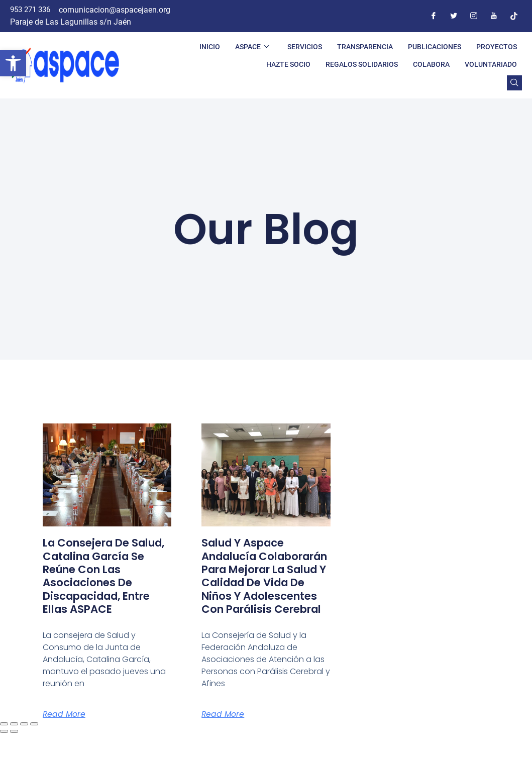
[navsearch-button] (514, 83)
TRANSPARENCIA (365, 47)
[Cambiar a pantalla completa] (14, 750)
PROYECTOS (497, 47)
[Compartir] (24, 750)
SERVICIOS (305, 47)
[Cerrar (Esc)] (34, 750)
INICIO (210, 47)
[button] (13, 63)
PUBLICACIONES (435, 47)
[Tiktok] (514, 16)
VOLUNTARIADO (491, 64)
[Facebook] (434, 16)
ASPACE (252, 47)
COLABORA (431, 64)
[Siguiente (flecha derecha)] (14, 758)
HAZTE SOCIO (288, 64)
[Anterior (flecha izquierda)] (4, 758)
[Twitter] (454, 16)
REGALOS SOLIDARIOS (362, 64)
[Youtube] (494, 16)
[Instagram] (474, 16)
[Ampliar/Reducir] (4, 750)
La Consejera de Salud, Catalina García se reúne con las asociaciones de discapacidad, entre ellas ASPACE (103, 576)
